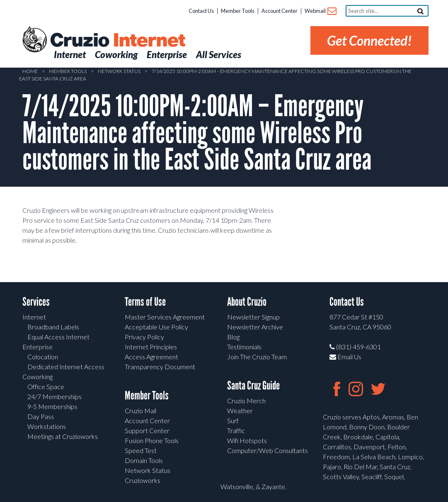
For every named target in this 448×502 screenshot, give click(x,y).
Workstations (47, 426)
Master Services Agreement (165, 317)
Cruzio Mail (140, 411)
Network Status (119, 71)
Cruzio (117, 41)
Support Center (147, 430)
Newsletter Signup (253, 317)
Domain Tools (144, 460)
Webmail (320, 11)
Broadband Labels (53, 327)
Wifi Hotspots (247, 440)
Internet (34, 317)
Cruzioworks (143, 480)
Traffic (236, 430)
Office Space (46, 386)
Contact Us (201, 11)
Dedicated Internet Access (66, 367)
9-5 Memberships (52, 406)
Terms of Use (145, 302)
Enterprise (38, 347)
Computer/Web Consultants (268, 450)
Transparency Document (160, 367)
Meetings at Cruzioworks (63, 436)
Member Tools (238, 11)
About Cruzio (247, 302)
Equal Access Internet (58, 337)
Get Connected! (369, 40)
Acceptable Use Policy (156, 327)
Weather (240, 411)
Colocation (43, 357)
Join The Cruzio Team (257, 357)
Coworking (38, 376)
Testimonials (244, 347)
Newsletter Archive (255, 327)
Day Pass (41, 416)
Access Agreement (151, 357)
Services (36, 302)
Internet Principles (151, 347)
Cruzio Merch (246, 401)
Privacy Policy (144, 337)
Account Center (280, 11)
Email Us (345, 357)
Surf (233, 420)
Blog (233, 337)
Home (30, 71)
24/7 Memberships (54, 396)
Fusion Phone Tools (152, 440)
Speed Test (141, 450)
